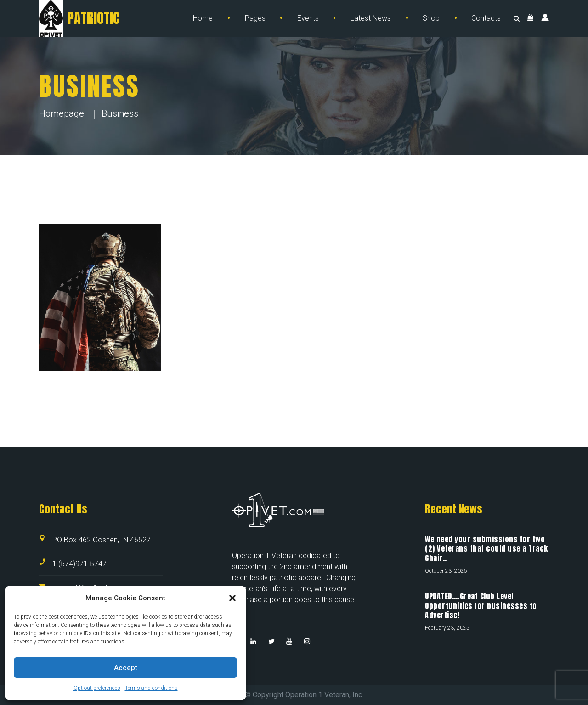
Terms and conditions (151, 688)
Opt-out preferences (97, 688)
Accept (126, 668)
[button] (232, 598)
